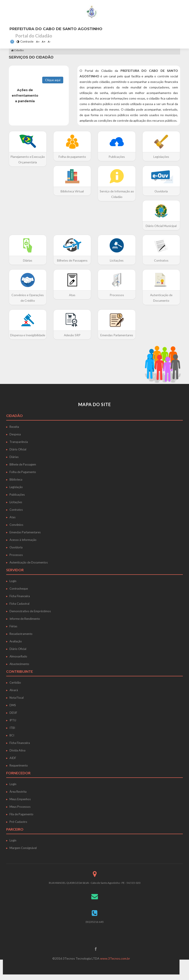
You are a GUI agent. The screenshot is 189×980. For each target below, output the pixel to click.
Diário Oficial (18, 455)
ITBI (12, 733)
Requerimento (19, 771)
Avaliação (16, 647)
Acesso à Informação (23, 545)
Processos (16, 560)
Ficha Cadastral (19, 609)
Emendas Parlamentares (25, 538)
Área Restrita (18, 797)
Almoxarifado (18, 662)
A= (38, 42)
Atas (12, 523)
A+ (44, 42)
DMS (13, 711)
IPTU (13, 726)
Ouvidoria (16, 553)
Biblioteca (16, 485)
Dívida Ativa (17, 756)
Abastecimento (19, 669)
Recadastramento (21, 639)
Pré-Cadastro (18, 827)
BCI (12, 741)
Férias (13, 632)
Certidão (15, 688)
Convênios (16, 530)
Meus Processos (20, 812)
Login (13, 587)
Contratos (16, 515)
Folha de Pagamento (23, 477)
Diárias (14, 462)
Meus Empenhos (20, 805)
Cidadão (17, 50)
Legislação (16, 493)
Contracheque (19, 594)
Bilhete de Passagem (23, 470)
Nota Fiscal (17, 703)
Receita (14, 432)
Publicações (17, 500)
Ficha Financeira (20, 602)
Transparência (19, 447)
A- (49, 42)
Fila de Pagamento (21, 820)
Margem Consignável (23, 853)
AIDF (13, 763)
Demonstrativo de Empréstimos (30, 617)
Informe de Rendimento (25, 624)
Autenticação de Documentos (29, 568)
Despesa (15, 440)
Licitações (16, 508)
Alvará (14, 696)
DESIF (13, 718)
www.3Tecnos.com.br (115, 964)
